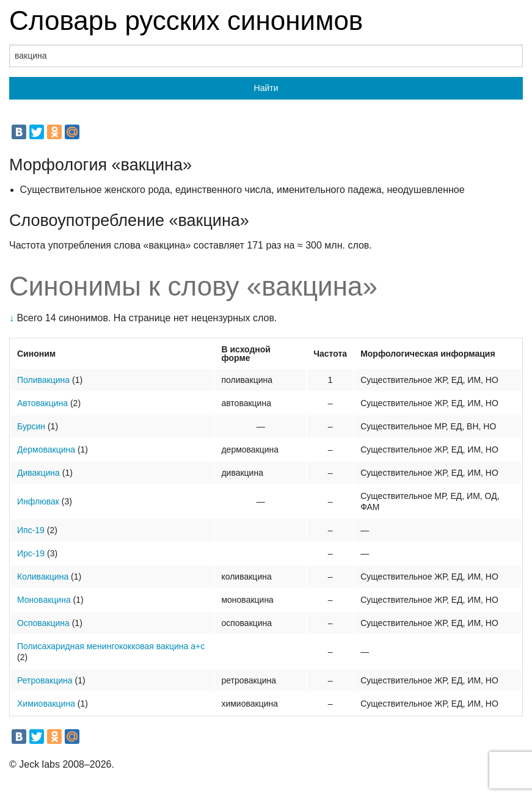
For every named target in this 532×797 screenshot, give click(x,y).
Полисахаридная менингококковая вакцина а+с (111, 646)
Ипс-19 (31, 530)
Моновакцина (44, 600)
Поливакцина (43, 380)
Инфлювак (38, 501)
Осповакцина (43, 623)
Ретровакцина (45, 680)
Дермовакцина (46, 449)
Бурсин (31, 426)
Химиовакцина (46, 704)
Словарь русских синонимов (186, 20)
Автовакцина (42, 403)
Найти (266, 88)
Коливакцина (43, 577)
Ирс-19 (31, 553)
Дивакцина (38, 473)
